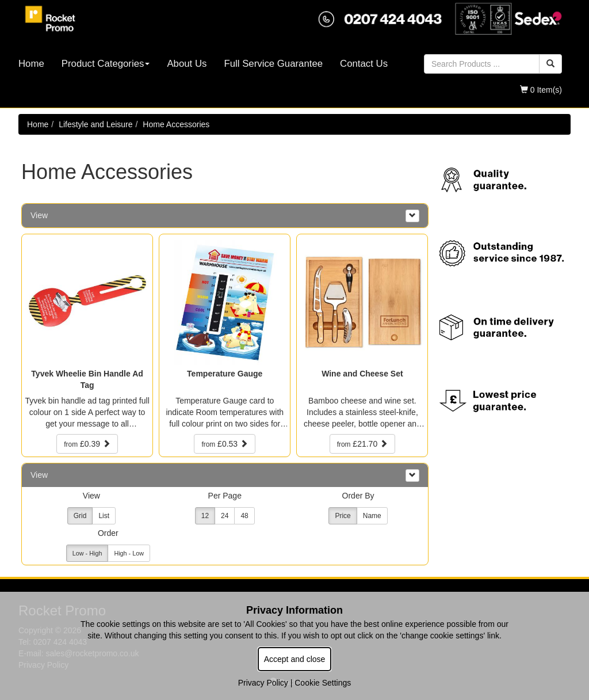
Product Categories (106, 64)
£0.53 (225, 444)
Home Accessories (176, 124)
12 (205, 516)
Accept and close (295, 659)
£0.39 (87, 444)
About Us (187, 64)
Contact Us (364, 64)
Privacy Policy (263, 683)
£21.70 (362, 444)
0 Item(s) (541, 90)
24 (225, 516)
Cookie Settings (323, 683)
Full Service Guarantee (273, 64)
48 (244, 516)
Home (31, 64)
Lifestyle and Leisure (95, 124)
